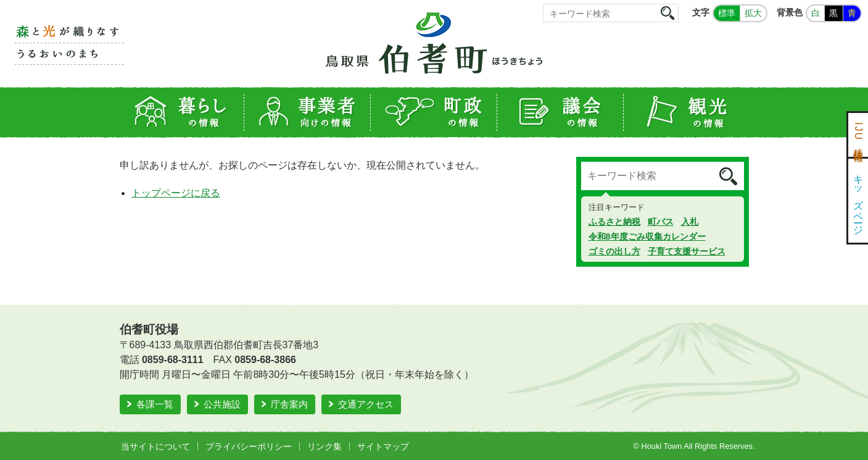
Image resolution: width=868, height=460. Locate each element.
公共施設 (222, 404)
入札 (690, 222)
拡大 (753, 13)
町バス (661, 222)
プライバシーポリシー (249, 446)
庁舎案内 (289, 404)
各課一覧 (155, 404)
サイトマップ (383, 446)
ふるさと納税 (614, 222)
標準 (727, 13)
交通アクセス (366, 404)
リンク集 (324, 446)
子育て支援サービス (687, 251)
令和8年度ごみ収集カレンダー (647, 236)
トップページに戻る (176, 193)
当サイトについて (155, 446)
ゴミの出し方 (614, 251)
